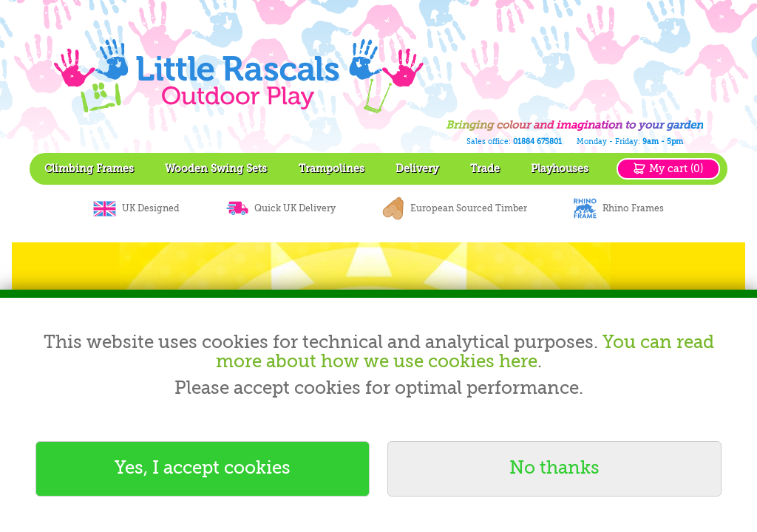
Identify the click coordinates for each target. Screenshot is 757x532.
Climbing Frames (89, 168)
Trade (485, 168)
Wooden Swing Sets (216, 168)
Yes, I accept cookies (203, 468)
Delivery (417, 168)
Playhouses (560, 168)
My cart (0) (676, 168)
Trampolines (332, 168)
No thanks (554, 468)
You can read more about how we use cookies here (465, 352)
